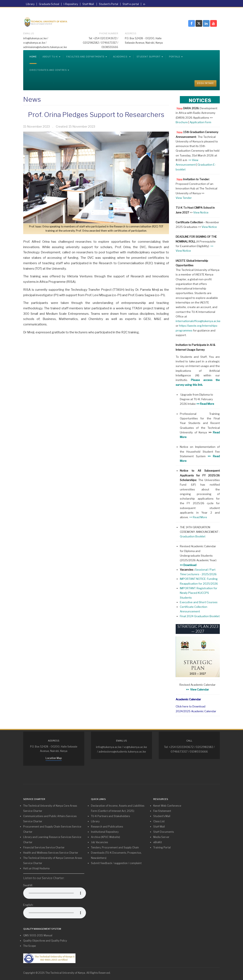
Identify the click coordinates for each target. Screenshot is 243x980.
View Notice (201, 212)
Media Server (161, 837)
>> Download (188, 565)
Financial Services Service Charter (44, 847)
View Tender (184, 198)
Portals (176, 57)
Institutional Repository (105, 832)
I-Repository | (73, 4)
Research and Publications (107, 827)
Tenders (97, 12)
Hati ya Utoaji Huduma (36, 868)
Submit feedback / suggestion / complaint (116, 863)
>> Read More (198, 517)
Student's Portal (109, 4)
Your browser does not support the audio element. (55, 893)
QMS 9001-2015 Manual (38, 935)
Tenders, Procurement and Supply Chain (115, 847)
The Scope (29, 946)
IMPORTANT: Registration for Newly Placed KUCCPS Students (199, 593)
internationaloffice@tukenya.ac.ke (198, 321)
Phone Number (109, 33)
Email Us (29, 33)
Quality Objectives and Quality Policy (45, 941)
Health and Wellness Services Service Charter (51, 853)
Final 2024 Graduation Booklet (200, 616)
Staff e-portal (131, 4)
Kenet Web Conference (167, 806)
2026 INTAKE (205, 83)
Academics (122, 57)
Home (33, 57)
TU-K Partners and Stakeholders (110, 816)
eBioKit (158, 842)
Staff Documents (164, 832)
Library (31, 4)
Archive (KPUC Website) (106, 837)
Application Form (200, 122)
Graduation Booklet (193, 536)
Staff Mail (88, 4)
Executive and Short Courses (199, 602)
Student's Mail (162, 816)
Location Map (54, 758)
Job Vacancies (99, 842)
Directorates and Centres (49, 70)
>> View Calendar (198, 689)
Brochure (182, 122)
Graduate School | (51, 4)
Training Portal (162, 847)
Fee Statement (162, 811)
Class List (159, 821)
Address (131, 33)
